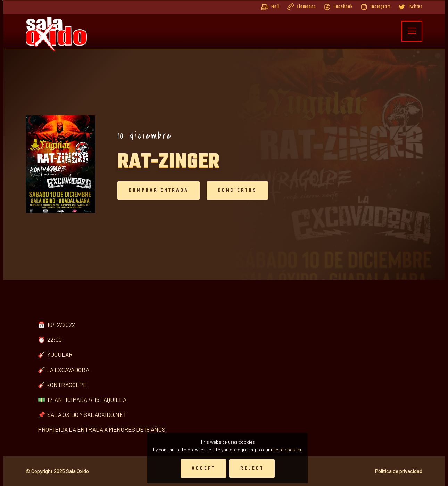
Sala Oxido (77, 473)
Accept (204, 468)
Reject (252, 468)
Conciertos (237, 190)
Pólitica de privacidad (399, 473)
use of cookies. (287, 449)
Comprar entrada (159, 190)
